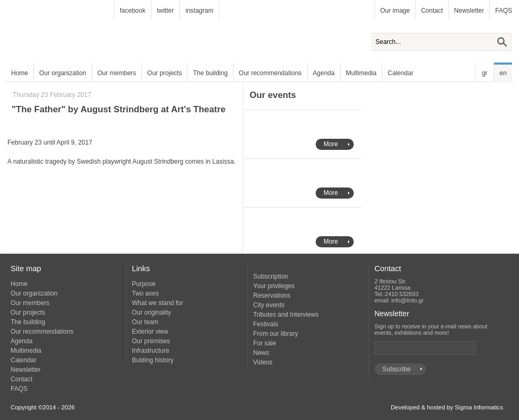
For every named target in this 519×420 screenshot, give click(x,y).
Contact (432, 11)
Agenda (324, 73)
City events (269, 305)
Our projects (164, 73)
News (261, 353)
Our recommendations (270, 73)
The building (210, 73)
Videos (263, 362)
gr (485, 73)
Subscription (271, 276)
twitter (165, 11)
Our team (145, 322)
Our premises (151, 341)
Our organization (63, 73)
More (331, 144)
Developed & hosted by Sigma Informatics (447, 407)
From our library (276, 334)
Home (20, 73)
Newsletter (469, 11)
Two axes (145, 293)
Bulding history (153, 360)
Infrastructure (151, 351)
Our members (117, 73)
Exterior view (150, 332)
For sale (265, 343)
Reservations (272, 296)
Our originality (151, 312)
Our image (395, 11)
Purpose (144, 284)
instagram (199, 11)
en (503, 73)
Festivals (266, 324)
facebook (133, 11)
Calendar (401, 73)
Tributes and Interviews (286, 315)
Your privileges (274, 286)
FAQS (504, 11)
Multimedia (361, 73)
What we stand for (158, 303)
